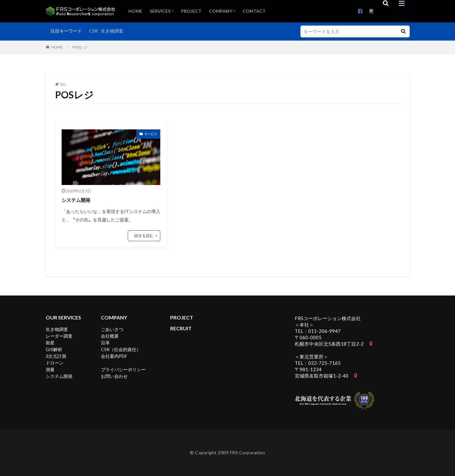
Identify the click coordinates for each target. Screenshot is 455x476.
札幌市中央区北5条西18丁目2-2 (329, 344)
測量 (50, 369)
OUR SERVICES (63, 317)
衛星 (50, 343)
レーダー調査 (59, 336)
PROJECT (191, 11)
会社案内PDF (114, 356)
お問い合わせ (114, 376)
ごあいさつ (112, 329)
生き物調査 (112, 31)
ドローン (55, 363)
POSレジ (80, 47)
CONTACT (254, 11)
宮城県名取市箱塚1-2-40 (322, 376)
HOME (135, 11)
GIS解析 (54, 349)
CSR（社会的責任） (121, 349)
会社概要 (110, 336)
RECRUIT (181, 328)
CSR (93, 31)
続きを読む (144, 236)
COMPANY (220, 11)
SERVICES (160, 11)
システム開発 (79, 200)
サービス (151, 134)
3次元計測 (56, 356)
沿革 (105, 343)
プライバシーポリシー (123, 369)
